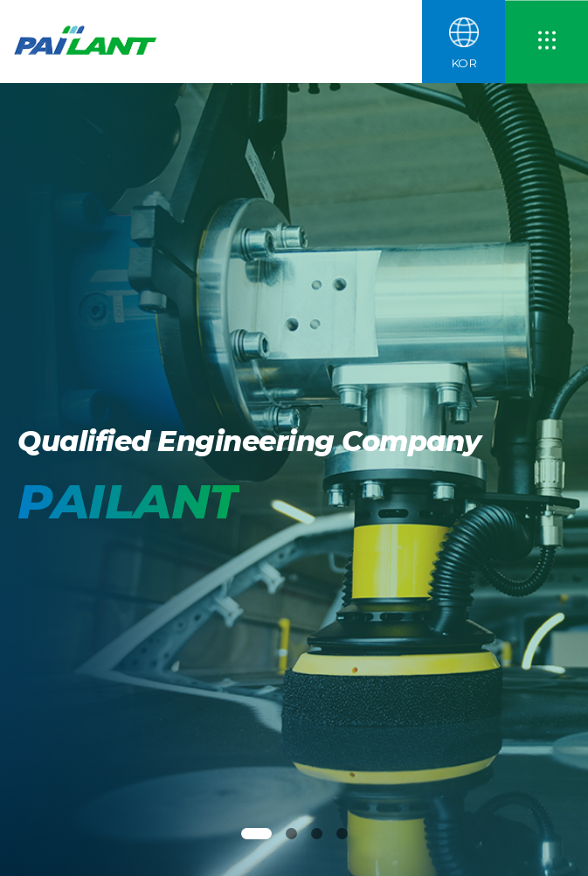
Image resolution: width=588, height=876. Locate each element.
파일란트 (93, 42)
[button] (256, 834)
